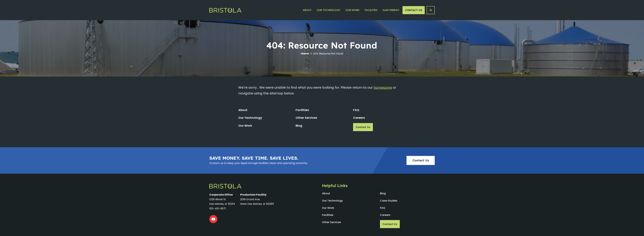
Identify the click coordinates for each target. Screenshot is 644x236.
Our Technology (329, 10)
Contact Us (414, 10)
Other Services (306, 118)
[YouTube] (213, 219)
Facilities (371, 10)
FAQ (356, 110)
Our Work (353, 10)
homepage (383, 87)
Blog (299, 126)
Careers (359, 118)
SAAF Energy (391, 10)
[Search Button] (431, 10)
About (307, 10)
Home (305, 54)
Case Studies (389, 201)
